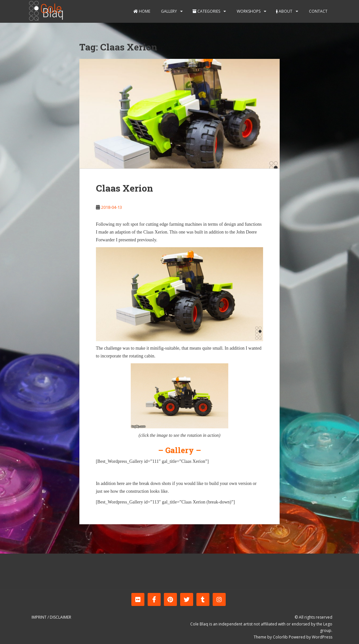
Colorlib (280, 637)
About (284, 11)
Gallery (168, 11)
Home (142, 11)
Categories (206, 11)
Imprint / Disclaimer (51, 617)
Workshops (248, 11)
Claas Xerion (125, 188)
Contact (318, 11)
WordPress (322, 637)
